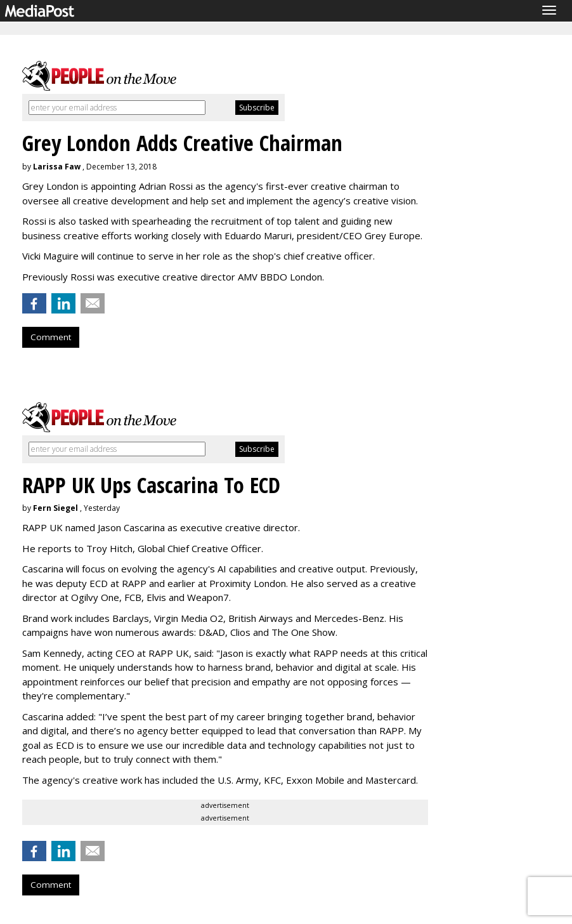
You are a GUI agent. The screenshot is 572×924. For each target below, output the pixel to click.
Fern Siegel (55, 508)
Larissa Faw (57, 167)
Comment (51, 337)
